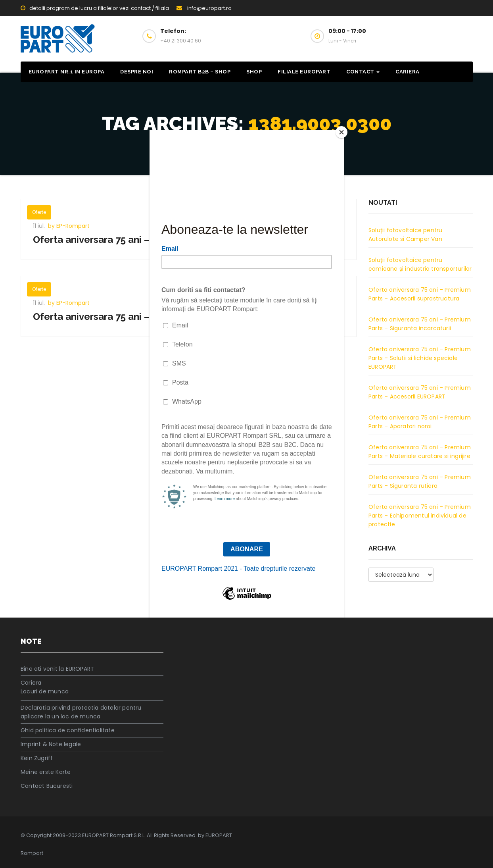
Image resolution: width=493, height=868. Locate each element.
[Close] (342, 132)
